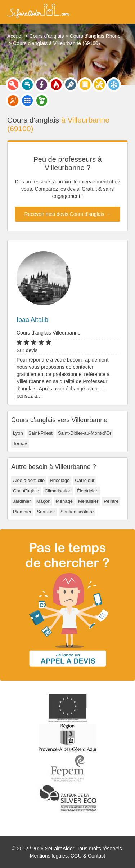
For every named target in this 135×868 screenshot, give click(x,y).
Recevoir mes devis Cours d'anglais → (68, 214)
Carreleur (85, 480)
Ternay (20, 444)
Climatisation (58, 491)
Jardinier (22, 501)
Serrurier (46, 512)
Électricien (87, 491)
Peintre (111, 501)
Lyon (18, 433)
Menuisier (88, 501)
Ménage (64, 501)
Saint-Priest (40, 433)
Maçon (43, 501)
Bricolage (60, 480)
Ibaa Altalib (32, 320)
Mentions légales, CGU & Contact (67, 856)
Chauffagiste (26, 491)
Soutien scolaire (77, 512)
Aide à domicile (29, 480)
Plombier (22, 512)
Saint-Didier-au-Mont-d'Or (85, 433)
